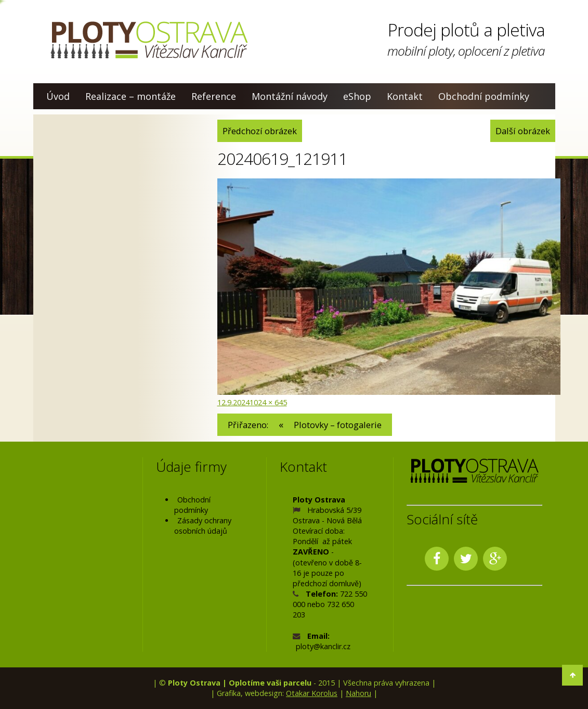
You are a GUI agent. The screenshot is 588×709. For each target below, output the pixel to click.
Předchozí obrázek (260, 131)
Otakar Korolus (312, 693)
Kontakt (405, 96)
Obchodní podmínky (484, 96)
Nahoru (358, 693)
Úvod (58, 96)
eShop (357, 96)
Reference (214, 96)
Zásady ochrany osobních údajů (203, 526)
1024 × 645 (268, 402)
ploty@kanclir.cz (323, 646)
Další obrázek (523, 131)
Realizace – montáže (130, 96)
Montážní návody (290, 96)
